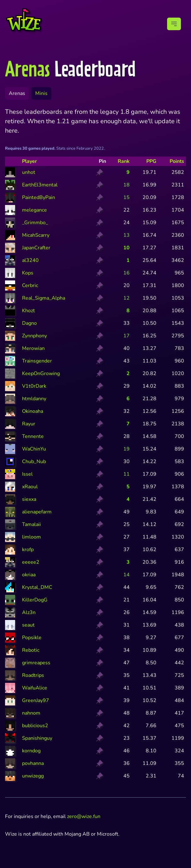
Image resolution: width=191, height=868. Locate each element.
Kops (28, 273)
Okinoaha (33, 411)
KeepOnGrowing (41, 373)
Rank (124, 161)
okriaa (29, 575)
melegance (34, 210)
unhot (29, 172)
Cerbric (30, 285)
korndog (31, 751)
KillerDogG (35, 600)
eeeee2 (31, 562)
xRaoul (30, 487)
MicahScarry (36, 235)
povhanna (33, 763)
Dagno (29, 323)
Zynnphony (34, 336)
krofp (28, 550)
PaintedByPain (39, 197)
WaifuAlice (35, 688)
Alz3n (29, 612)
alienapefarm (37, 512)
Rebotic (31, 650)
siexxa (29, 499)
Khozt (28, 311)
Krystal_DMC (37, 587)
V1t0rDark (34, 386)
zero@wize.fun (84, 816)
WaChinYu (34, 449)
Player (29, 161)
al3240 (30, 260)
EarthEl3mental (40, 185)
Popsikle (32, 638)
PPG (151, 161)
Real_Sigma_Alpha (44, 298)
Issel (27, 474)
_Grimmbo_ (35, 223)
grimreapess (36, 663)
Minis (41, 93)
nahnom (31, 713)
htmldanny (34, 399)
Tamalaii (31, 524)
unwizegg (33, 776)
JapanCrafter (36, 248)
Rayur (29, 424)
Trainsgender (37, 361)
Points (177, 161)
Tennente (33, 436)
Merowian (33, 348)
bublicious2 (35, 726)
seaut (28, 625)
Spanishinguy (37, 738)
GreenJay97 (36, 700)
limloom (31, 537)
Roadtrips (33, 675)
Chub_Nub (34, 462)
